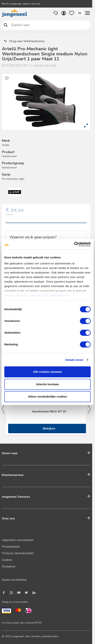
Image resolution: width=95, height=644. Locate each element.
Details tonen (74, 360)
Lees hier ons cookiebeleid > (49, 295)
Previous (3, 409)
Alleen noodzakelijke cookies (47, 396)
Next (89, 409)
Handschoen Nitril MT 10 (49, 412)
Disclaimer (9, 567)
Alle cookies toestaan (47, 372)
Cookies (7, 560)
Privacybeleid (11, 547)
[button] (87, 13)
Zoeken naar (6, 25)
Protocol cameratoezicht (18, 553)
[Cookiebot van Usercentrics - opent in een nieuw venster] (74, 244)
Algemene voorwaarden (18, 540)
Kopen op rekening (14, 580)
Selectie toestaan (48, 384)
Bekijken (49, 429)
